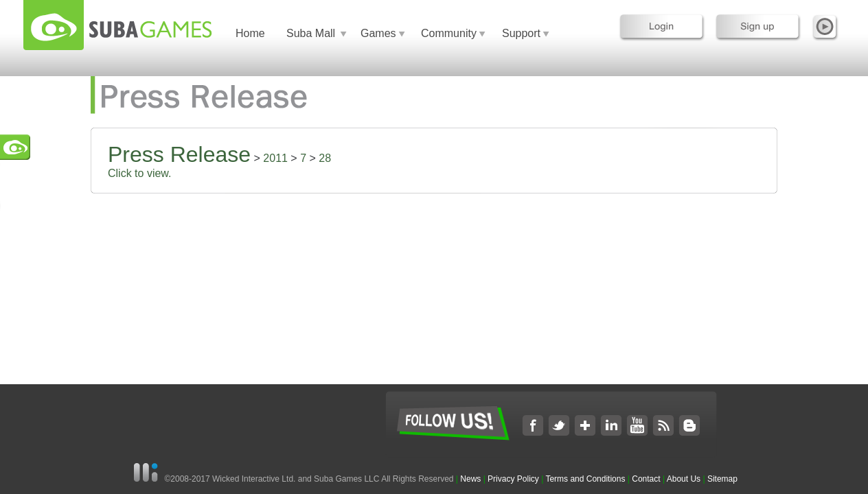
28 (325, 158)
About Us (684, 479)
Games (378, 33)
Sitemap (722, 479)
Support (521, 33)
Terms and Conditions (585, 479)
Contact (646, 479)
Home (250, 33)
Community (449, 33)
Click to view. (139, 173)
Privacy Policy (513, 479)
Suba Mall (311, 33)
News (471, 479)
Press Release (179, 154)
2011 (275, 158)
